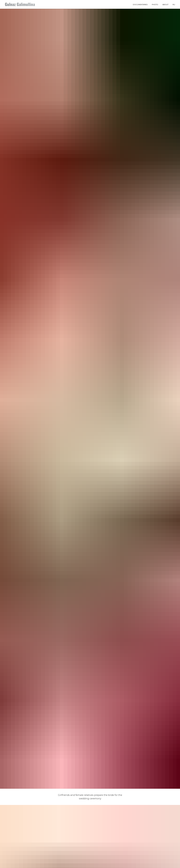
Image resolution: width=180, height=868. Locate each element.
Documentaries (140, 4)
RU (174, 4)
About (165, 4)
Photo (155, 4)
